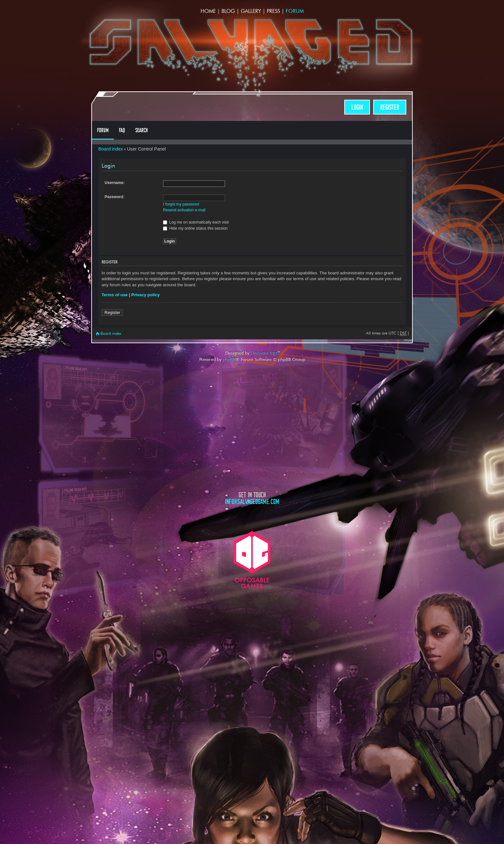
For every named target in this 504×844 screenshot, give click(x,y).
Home (208, 11)
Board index (111, 149)
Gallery (251, 11)
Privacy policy (145, 295)
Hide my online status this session (195, 228)
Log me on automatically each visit (196, 222)
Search (142, 130)
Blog (228, 11)
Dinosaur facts (265, 353)
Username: (115, 183)
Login (357, 107)
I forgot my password (181, 204)
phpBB (229, 359)
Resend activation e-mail (184, 210)
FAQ (122, 130)
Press (273, 11)
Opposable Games (252, 560)
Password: (115, 197)
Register (390, 107)
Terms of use (115, 295)
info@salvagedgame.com (252, 502)
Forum (295, 11)
